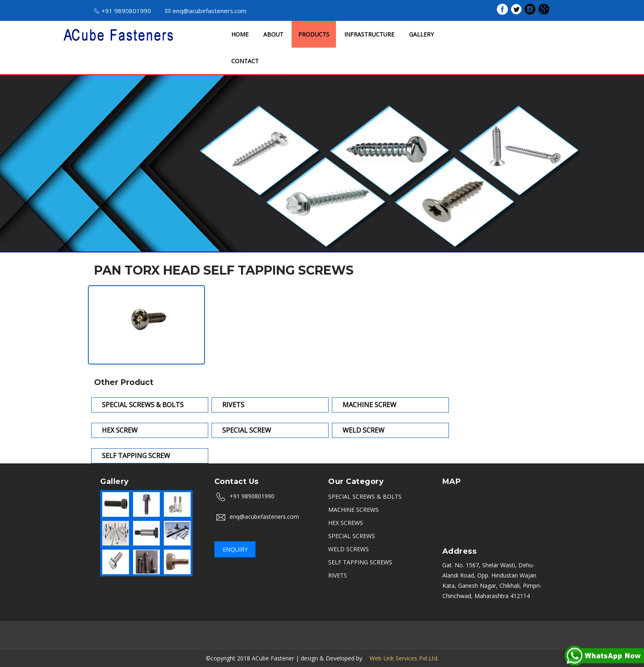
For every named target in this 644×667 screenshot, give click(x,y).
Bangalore (137, 630)
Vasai (446, 641)
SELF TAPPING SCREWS (360, 562)
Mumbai (106, 630)
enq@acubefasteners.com (206, 11)
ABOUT (273, 34)
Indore (300, 630)
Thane (244, 641)
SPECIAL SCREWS (352, 536)
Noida (277, 630)
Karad (425, 641)
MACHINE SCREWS (353, 510)
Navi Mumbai (277, 641)
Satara (402, 641)
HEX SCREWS (346, 523)
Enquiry (235, 549)
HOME (240, 34)
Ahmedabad (456, 630)
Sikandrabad (394, 630)
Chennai (232, 630)
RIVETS (338, 575)
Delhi (256, 630)
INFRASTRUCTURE (369, 34)
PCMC (487, 630)
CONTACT (245, 61)
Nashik (167, 630)
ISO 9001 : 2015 (408, 10)
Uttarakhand (213, 641)
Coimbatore (340, 641)
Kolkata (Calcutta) (526, 630)
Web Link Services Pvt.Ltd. (401, 658)
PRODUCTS (314, 34)
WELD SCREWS (348, 549)
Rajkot (425, 630)
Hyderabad (356, 630)
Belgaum (375, 641)
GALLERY (421, 34)
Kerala (309, 641)
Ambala (325, 630)
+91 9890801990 (123, 11)
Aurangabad (198, 630)
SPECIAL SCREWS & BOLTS (365, 496)
